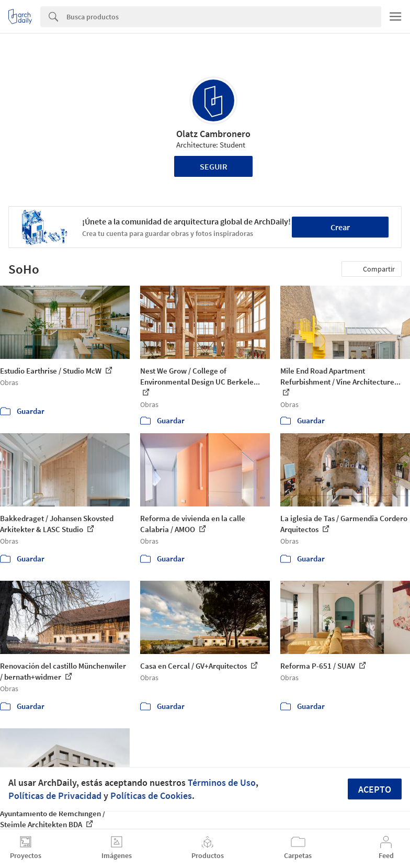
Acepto (375, 789)
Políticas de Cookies (151, 796)
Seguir (214, 166)
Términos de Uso (222, 782)
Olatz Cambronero (213, 134)
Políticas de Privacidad (55, 796)
